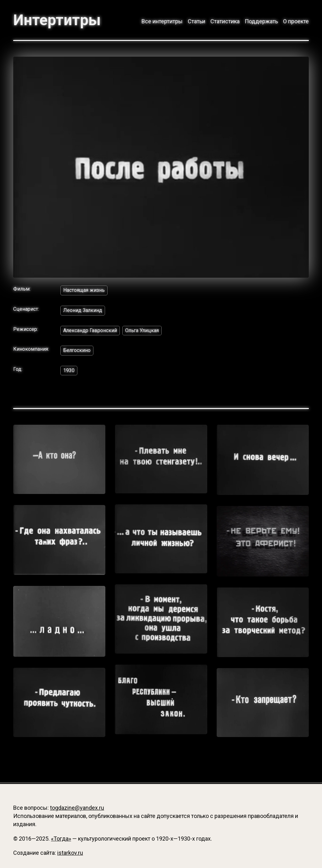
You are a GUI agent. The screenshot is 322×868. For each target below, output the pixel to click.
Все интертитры (162, 21)
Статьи (197, 21)
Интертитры (57, 20)
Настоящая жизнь (84, 290)
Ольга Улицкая (143, 331)
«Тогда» (61, 839)
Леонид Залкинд (83, 311)
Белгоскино (77, 351)
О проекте (296, 21)
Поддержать (261, 21)
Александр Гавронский (90, 331)
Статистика (225, 21)
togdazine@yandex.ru (77, 808)
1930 (69, 371)
